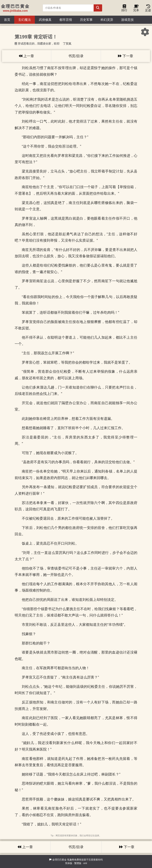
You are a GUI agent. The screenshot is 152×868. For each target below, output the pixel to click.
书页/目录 (76, 56)
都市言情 (66, 20)
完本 (136, 9)
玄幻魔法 (25, 20)
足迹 (148, 9)
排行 (124, 9)
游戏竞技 (127, 20)
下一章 (126, 56)
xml (85, 863)
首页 (7, 20)
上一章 (26, 56)
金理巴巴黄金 (59, 860)
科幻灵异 (107, 20)
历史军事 (86, 20)
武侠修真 (45, 20)
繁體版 (78, 863)
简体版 (69, 863)
